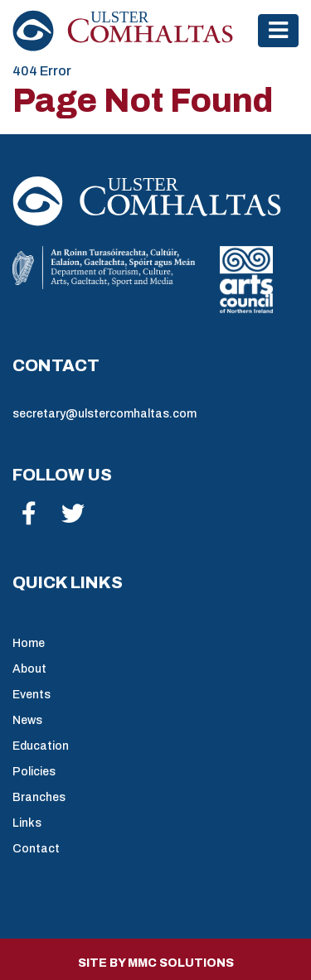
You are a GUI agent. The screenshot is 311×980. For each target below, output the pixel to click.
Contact (36, 849)
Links (27, 823)
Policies (34, 772)
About (29, 669)
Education (41, 746)
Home (29, 643)
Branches (39, 797)
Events (32, 695)
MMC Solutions (181, 963)
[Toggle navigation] (278, 30)
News (27, 720)
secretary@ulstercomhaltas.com (104, 414)
